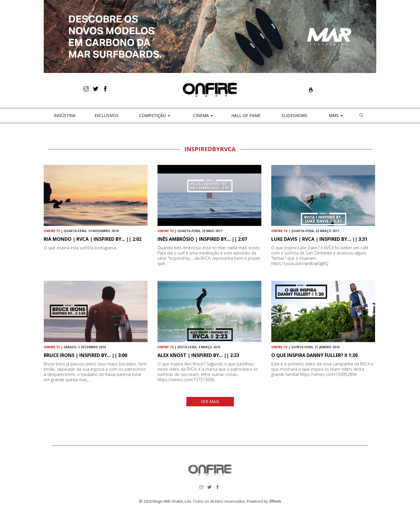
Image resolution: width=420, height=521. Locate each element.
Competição (154, 115)
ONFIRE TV (52, 231)
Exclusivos (106, 115)
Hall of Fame (246, 115)
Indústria (64, 115)
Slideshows (294, 115)
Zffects (275, 501)
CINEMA (202, 115)
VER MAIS (210, 401)
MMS (335, 115)
